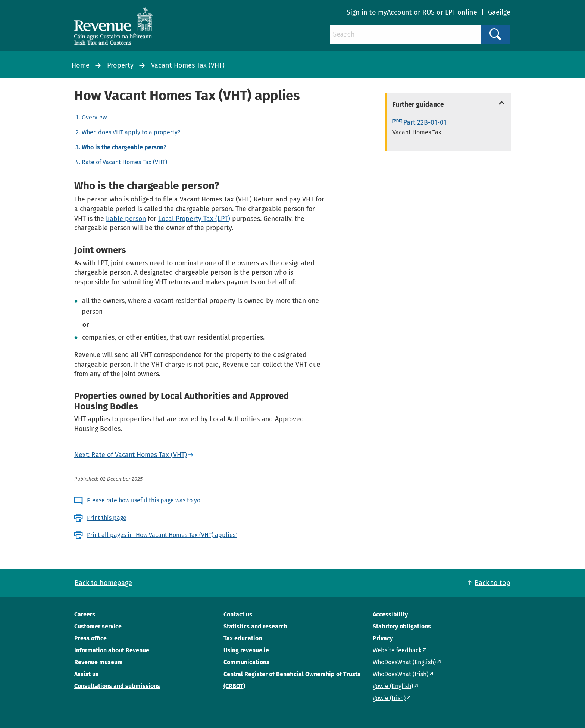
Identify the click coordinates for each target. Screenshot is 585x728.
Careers (85, 614)
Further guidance (418, 104)
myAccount (395, 12)
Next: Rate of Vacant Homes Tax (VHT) (131, 455)
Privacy (383, 638)
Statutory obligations (402, 626)
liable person (126, 219)
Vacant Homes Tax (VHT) (188, 65)
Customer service (98, 626)
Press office (90, 638)
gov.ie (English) (393, 686)
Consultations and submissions (117, 686)
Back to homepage (103, 583)
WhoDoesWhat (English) (404, 662)
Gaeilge (499, 12)
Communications (246, 662)
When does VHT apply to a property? (131, 132)
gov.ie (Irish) (389, 698)
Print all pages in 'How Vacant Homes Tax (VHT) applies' (162, 535)
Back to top (492, 583)
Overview (94, 117)
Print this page (107, 518)
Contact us (238, 614)
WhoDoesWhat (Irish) (401, 674)
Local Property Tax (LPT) (194, 219)
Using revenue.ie (246, 650)
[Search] (405, 34)
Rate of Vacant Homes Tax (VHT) (124, 162)
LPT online (461, 12)
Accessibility (390, 614)
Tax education (243, 638)
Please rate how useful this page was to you (145, 500)
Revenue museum (98, 662)
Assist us (86, 674)
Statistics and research (255, 626)
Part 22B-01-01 (425, 122)
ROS (428, 12)
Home (81, 65)
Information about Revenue (112, 650)
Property (120, 65)
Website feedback (397, 650)
